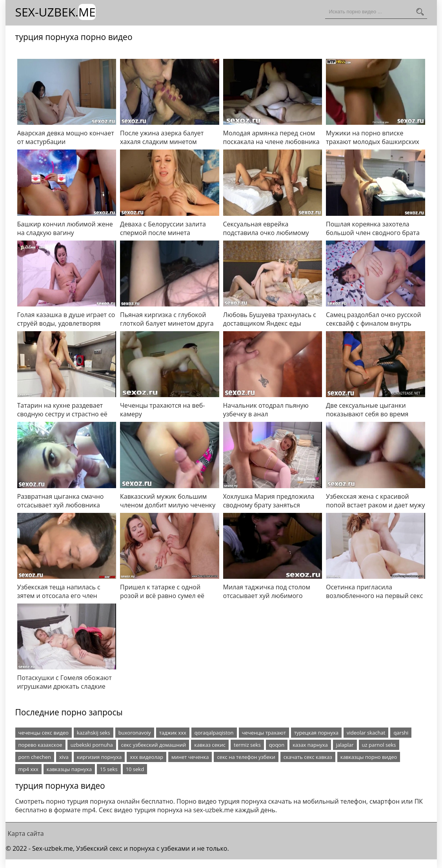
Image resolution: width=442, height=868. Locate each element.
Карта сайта (26, 833)
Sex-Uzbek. (55, 12)
